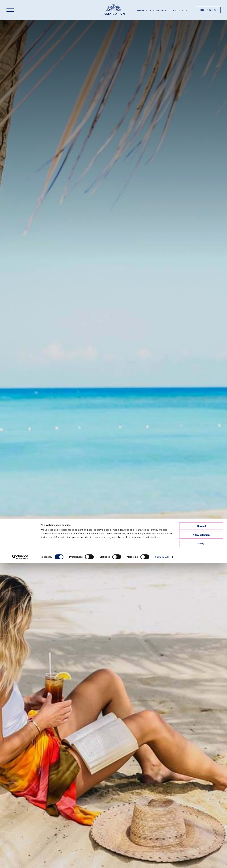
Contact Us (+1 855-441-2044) (152, 10)
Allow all (201, 484)
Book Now (208, 10)
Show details (162, 515)
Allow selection (201, 493)
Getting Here (180, 10)
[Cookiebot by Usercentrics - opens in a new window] (20, 515)
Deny (201, 501)
